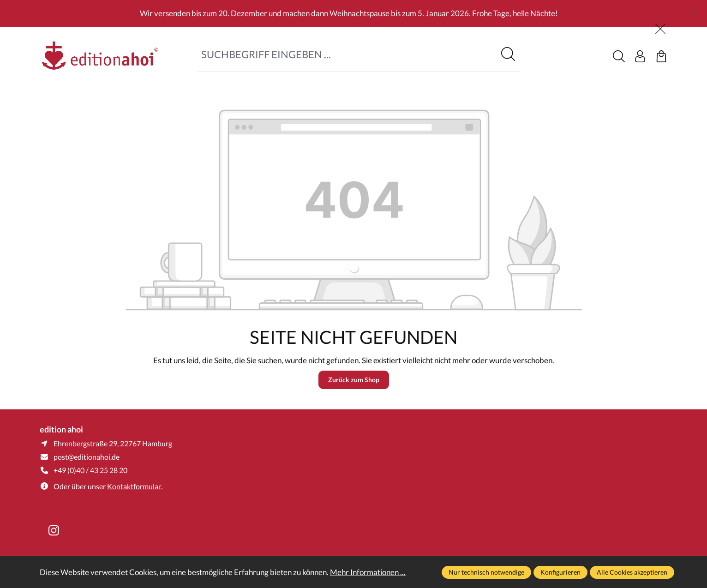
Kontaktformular (134, 486)
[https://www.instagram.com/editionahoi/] (54, 530)
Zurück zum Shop (354, 380)
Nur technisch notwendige (486, 572)
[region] (353, 13)
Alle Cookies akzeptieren (632, 572)
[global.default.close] (693, 10)
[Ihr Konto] (640, 56)
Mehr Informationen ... (368, 572)
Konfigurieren (560, 572)
